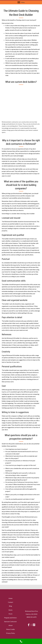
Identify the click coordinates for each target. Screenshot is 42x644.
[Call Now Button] (21, 641)
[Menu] (21, 2)
